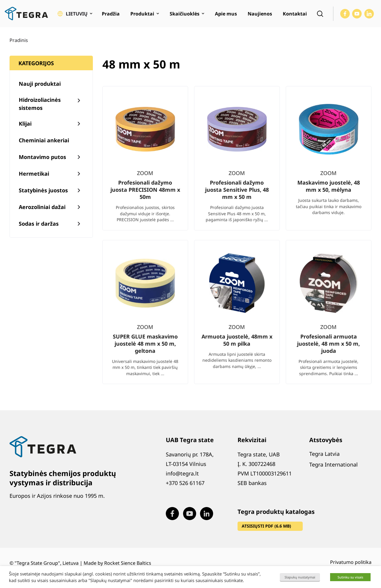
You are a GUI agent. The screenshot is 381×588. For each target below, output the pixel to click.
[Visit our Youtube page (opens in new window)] (357, 14)
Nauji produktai (40, 84)
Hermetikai (34, 174)
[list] (237, 240)
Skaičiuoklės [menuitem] (185, 14)
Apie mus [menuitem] (226, 14)
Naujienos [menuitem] (260, 14)
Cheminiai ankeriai (44, 140)
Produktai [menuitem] (142, 14)
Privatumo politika (351, 562)
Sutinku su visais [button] (350, 577)
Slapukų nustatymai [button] (300, 577)
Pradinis (19, 40)
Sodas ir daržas (39, 224)
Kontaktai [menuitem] (295, 14)
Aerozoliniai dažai (42, 207)
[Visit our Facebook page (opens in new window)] (345, 14)
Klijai (25, 124)
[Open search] (320, 14)
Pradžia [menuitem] (111, 14)
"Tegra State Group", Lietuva (47, 563)
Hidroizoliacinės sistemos (40, 104)
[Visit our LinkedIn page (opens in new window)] (369, 14)
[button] (75, 14)
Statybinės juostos (43, 190)
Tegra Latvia (324, 454)
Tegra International (334, 464)
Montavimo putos (42, 157)
